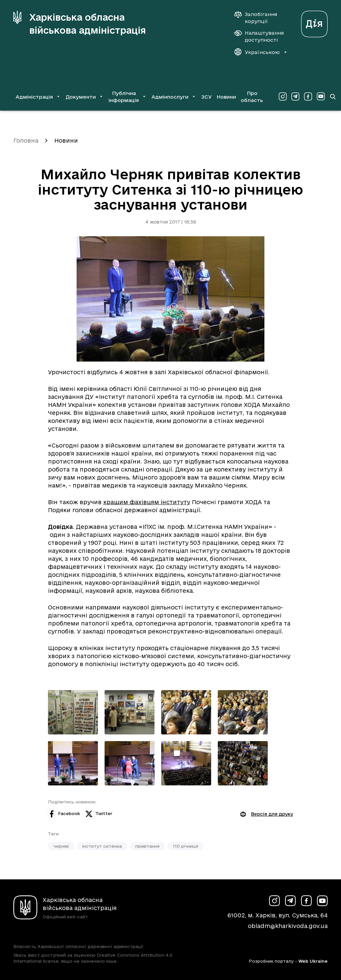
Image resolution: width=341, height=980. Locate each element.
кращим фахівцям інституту (147, 502)
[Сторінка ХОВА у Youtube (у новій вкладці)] (321, 97)
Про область (252, 97)
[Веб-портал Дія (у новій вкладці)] (314, 22)
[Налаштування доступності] (259, 36)
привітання (147, 846)
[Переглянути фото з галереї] (73, 712)
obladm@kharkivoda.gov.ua (288, 926)
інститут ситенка (102, 846)
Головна (26, 140)
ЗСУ (206, 97)
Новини (226, 97)
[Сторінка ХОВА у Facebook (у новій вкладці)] (308, 97)
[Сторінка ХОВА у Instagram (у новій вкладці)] (283, 97)
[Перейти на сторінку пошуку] (333, 97)
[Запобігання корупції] (259, 18)
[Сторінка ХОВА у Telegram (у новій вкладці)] (295, 97)
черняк (61, 846)
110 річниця (185, 846)
